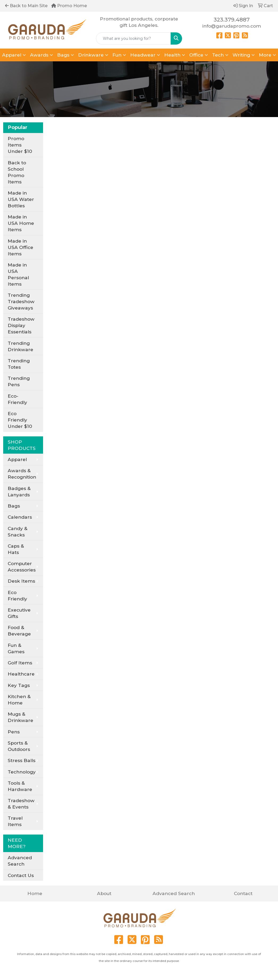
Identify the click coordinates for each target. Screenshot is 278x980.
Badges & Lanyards (19, 491)
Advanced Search (20, 861)
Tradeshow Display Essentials (21, 325)
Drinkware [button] (91, 55)
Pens (14, 732)
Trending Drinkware (20, 346)
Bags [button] (63, 55)
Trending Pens (19, 381)
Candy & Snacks (18, 532)
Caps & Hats (16, 549)
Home (35, 893)
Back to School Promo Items (17, 172)
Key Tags (19, 685)
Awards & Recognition (22, 474)
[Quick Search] (134, 38)
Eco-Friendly (17, 399)
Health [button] (172, 55)
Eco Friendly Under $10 (20, 420)
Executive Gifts (19, 613)
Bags (14, 506)
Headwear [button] (143, 55)
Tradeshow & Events (21, 804)
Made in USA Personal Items (18, 274)
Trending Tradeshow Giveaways (21, 301)
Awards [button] (39, 55)
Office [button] (196, 55)
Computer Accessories (22, 567)
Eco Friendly (17, 596)
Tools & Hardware (20, 786)
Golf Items (20, 663)
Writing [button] (241, 55)
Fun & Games (16, 648)
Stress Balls (22, 760)
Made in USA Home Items (21, 223)
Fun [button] (117, 55)
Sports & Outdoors (19, 746)
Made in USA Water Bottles (21, 199)
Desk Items (21, 581)
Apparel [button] (12, 55)
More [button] (265, 55)
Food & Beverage (19, 631)
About (104, 893)
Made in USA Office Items (20, 247)
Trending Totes (19, 364)
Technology (22, 772)
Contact (243, 893)
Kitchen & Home (19, 700)
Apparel (17, 459)
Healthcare (21, 674)
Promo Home (69, 6)
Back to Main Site (26, 6)
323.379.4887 (232, 20)
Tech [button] (218, 55)
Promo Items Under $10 (20, 145)
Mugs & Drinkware (20, 717)
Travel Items (15, 821)
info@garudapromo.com (232, 26)
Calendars (20, 517)
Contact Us (21, 875)
